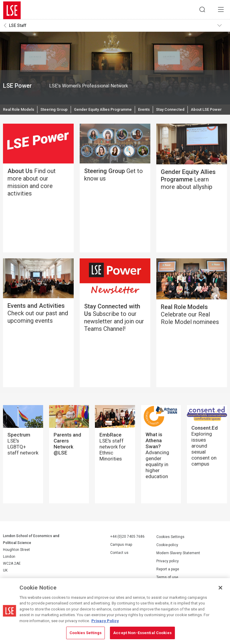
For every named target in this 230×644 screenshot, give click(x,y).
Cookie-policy (167, 560)
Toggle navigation (221, 27)
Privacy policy (168, 576)
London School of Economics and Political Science (12, 10)
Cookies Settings (170, 552)
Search (199, 10)
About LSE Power (19, 124)
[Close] (220, 588)
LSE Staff (18, 27)
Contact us (119, 568)
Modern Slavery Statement (178, 568)
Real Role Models (20, 112)
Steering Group (59, 112)
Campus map (121, 560)
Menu (220, 10)
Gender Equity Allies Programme (112, 112)
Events (157, 112)
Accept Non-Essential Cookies (142, 633)
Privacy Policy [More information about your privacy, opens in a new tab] (105, 621)
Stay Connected (185, 112)
